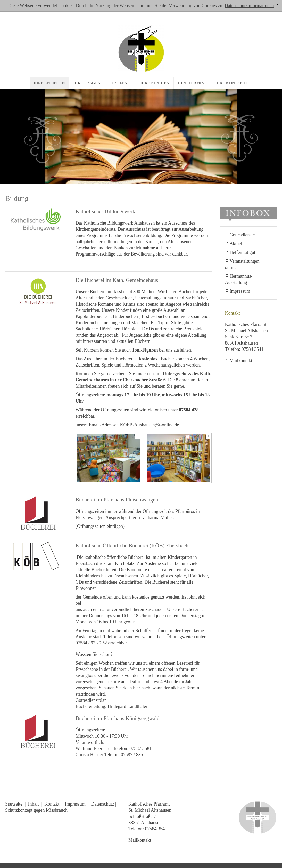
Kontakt (52, 804)
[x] (277, 5)
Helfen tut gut (243, 252)
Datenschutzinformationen (249, 6)
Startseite (14, 804)
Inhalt (34, 804)
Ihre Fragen (87, 83)
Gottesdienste (242, 235)
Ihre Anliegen (49, 83)
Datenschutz (102, 804)
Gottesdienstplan (91, 700)
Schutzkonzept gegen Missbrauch (36, 810)
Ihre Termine (192, 83)
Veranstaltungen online (242, 264)
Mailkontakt (241, 361)
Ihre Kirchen (155, 83)
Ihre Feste (120, 83)
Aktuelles (239, 244)
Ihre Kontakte (232, 83)
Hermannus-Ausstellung (239, 279)
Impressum (240, 291)
